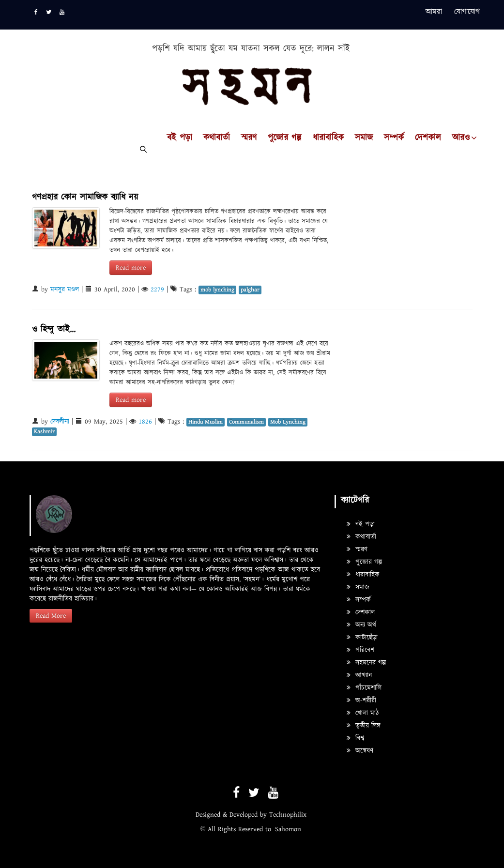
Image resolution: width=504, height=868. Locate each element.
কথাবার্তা (217, 138)
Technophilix (288, 815)
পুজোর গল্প (285, 138)
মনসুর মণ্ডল (65, 289)
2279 (157, 289)
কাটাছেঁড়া (362, 638)
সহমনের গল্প (366, 663)
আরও (461, 138)
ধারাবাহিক (328, 138)
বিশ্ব (355, 738)
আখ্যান (359, 675)
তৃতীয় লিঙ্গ (364, 726)
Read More (51, 616)
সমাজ (364, 138)
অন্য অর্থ (361, 625)
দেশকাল (428, 138)
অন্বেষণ (360, 751)
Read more (131, 268)
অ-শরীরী (361, 700)
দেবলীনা (60, 422)
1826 (145, 422)
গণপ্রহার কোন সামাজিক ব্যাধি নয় (85, 197)
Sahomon (288, 829)
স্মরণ (249, 138)
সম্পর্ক (394, 138)
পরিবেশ (360, 650)
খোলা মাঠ (363, 713)
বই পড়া (180, 138)
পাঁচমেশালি (364, 688)
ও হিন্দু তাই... (54, 329)
